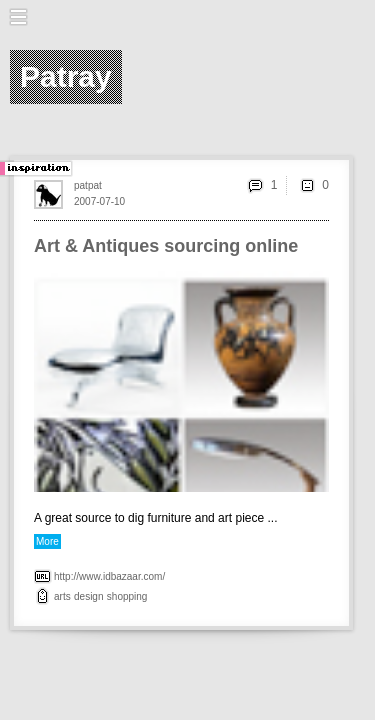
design (88, 596)
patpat (88, 185)
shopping (127, 596)
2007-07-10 (99, 201)
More (47, 541)
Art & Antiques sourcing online (166, 246)
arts (62, 596)
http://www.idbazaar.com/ (109, 576)
